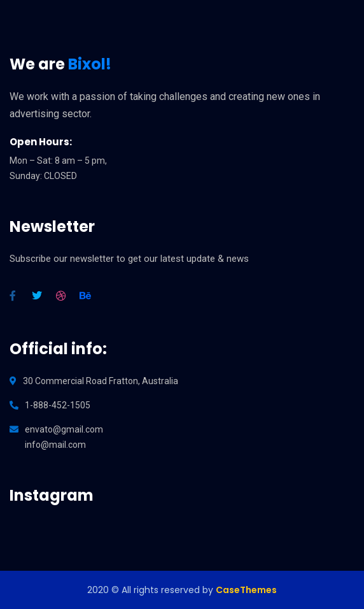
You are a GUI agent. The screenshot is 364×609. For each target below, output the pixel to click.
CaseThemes (246, 590)
